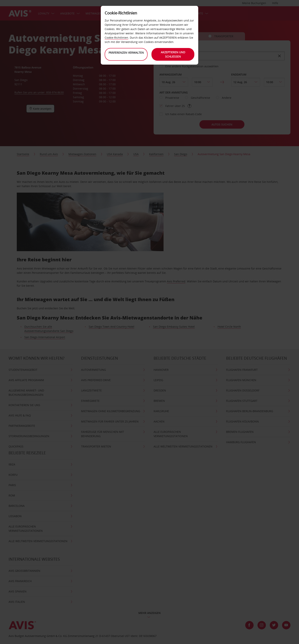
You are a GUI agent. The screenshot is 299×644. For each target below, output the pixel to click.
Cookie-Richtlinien (116, 38)
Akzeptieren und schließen (173, 54)
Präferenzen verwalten (126, 53)
